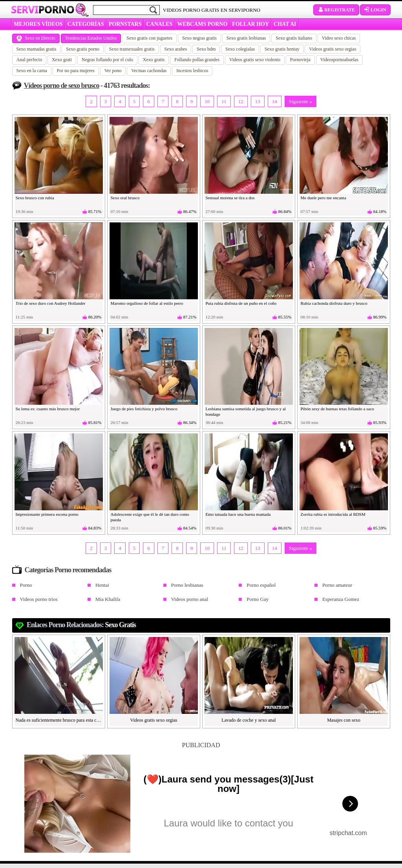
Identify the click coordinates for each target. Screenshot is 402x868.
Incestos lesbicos (192, 71)
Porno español (261, 585)
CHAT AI (285, 24)
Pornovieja (300, 60)
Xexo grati (62, 60)
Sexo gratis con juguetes (149, 38)
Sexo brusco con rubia (35, 198)
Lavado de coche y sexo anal (249, 720)
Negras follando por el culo (107, 60)
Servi (43, 9)
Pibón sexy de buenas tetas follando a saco (337, 409)
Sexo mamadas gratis (37, 49)
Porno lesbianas (187, 585)
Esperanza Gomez (341, 599)
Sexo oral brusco (125, 198)
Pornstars (125, 24)
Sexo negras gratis (199, 38)
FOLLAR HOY (250, 24)
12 (241, 101)
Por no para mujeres (76, 71)
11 (224, 101)
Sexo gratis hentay (282, 49)
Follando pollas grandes (197, 60)
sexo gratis (121, 625)
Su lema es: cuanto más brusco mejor (48, 409)
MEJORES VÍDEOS (38, 24)
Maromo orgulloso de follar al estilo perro (147, 303)
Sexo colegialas (240, 49)
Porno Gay (258, 599)
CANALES (159, 24)
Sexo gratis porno (83, 49)
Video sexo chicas (339, 38)
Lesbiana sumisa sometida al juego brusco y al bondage (246, 411)
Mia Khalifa (108, 599)
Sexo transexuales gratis (132, 49)
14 (275, 101)
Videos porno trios (39, 599)
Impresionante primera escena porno (47, 514)
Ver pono (113, 71)
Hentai (102, 585)
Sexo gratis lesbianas (246, 38)
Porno (26, 585)
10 (207, 101)
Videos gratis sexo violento (255, 60)
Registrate (336, 10)
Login (375, 10)
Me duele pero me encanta (323, 198)
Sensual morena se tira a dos (230, 198)
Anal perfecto (29, 60)
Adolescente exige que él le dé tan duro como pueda (150, 517)
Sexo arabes (176, 49)
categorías (86, 24)
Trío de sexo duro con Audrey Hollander (51, 303)
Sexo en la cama (32, 71)
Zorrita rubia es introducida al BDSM (333, 514)
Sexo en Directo (36, 38)
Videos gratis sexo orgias (333, 49)
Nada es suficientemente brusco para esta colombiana (59, 720)
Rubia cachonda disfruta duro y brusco (334, 303)
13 (258, 101)
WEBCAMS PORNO (202, 24)
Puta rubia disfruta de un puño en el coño (241, 303)
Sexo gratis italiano (294, 38)
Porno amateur (337, 585)
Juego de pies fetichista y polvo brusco (144, 409)
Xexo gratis (154, 60)
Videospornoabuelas (339, 60)
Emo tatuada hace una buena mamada (238, 514)
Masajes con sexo (344, 720)
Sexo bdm (206, 49)
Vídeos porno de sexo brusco (62, 86)
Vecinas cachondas (149, 71)
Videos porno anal (190, 599)
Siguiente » (301, 101)
